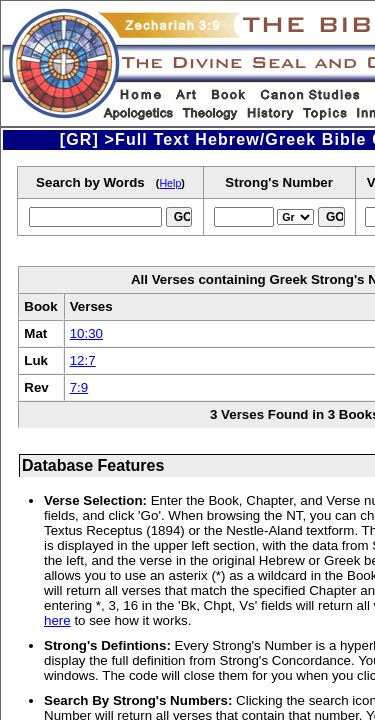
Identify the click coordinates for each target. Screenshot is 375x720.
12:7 (83, 360)
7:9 (79, 387)
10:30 (86, 333)
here (57, 620)
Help (170, 183)
